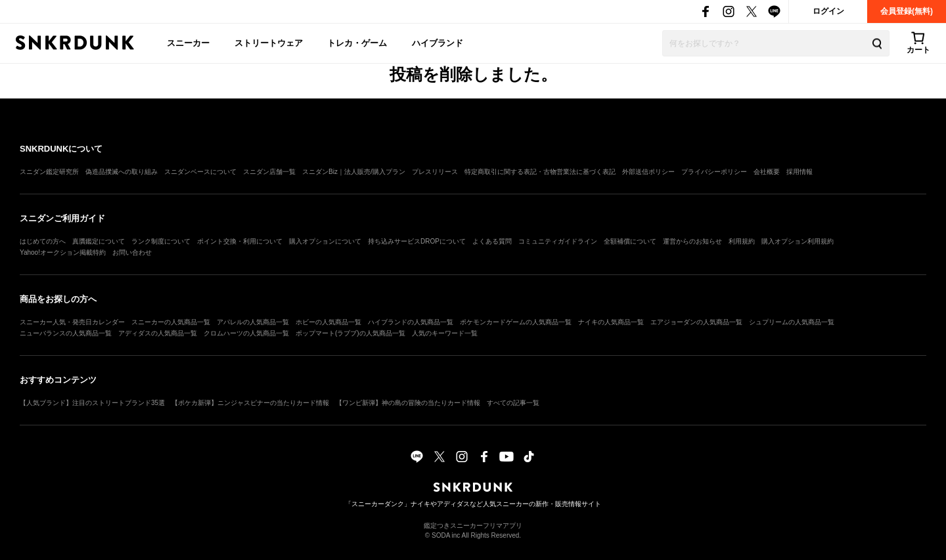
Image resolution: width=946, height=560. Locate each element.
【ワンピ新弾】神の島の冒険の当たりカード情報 (408, 403)
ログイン (828, 11)
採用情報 (800, 172)
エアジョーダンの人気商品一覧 (696, 322)
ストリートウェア (269, 43)
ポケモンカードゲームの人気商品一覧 (516, 322)
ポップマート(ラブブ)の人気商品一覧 (350, 333)
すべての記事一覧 (513, 403)
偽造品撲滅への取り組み (122, 172)
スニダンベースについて (200, 172)
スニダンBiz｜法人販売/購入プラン (354, 172)
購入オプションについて (325, 241)
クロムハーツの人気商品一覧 (246, 333)
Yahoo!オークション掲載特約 (63, 252)
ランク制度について (161, 241)
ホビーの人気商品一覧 (328, 322)
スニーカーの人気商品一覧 (171, 322)
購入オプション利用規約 (798, 241)
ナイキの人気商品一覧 (611, 322)
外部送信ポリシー (648, 172)
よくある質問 (492, 241)
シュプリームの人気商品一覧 (792, 322)
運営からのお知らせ (692, 241)
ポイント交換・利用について (240, 241)
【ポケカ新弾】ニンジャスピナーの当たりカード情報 (250, 403)
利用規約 (742, 241)
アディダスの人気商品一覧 (158, 333)
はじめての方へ (43, 241)
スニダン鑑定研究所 (49, 172)
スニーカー (188, 43)
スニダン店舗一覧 (269, 172)
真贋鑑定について (99, 241)
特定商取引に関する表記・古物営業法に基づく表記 (540, 172)
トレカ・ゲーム (357, 43)
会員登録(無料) (907, 11)
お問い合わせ (132, 252)
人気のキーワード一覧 (445, 333)
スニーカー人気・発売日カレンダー (72, 322)
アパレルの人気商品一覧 (253, 322)
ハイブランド (438, 43)
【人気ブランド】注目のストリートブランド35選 (92, 403)
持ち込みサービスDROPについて (417, 241)
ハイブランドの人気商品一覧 (411, 322)
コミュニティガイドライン (558, 241)
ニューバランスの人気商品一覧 (66, 333)
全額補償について (630, 241)
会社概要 (767, 172)
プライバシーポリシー (714, 172)
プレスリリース (435, 172)
